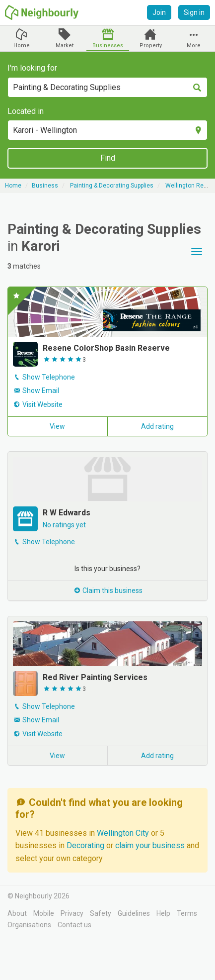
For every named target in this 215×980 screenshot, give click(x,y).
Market (65, 46)
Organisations (29, 925)
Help (163, 913)
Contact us (74, 925)
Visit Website (42, 404)
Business (45, 186)
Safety (101, 913)
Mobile (44, 913)
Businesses (108, 46)
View (57, 426)
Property (151, 46)
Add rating (157, 426)
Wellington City (124, 833)
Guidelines (134, 913)
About (17, 913)
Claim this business (108, 590)
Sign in (194, 12)
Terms (187, 913)
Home (22, 46)
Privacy (72, 913)
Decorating (86, 845)
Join (159, 12)
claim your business (150, 845)
